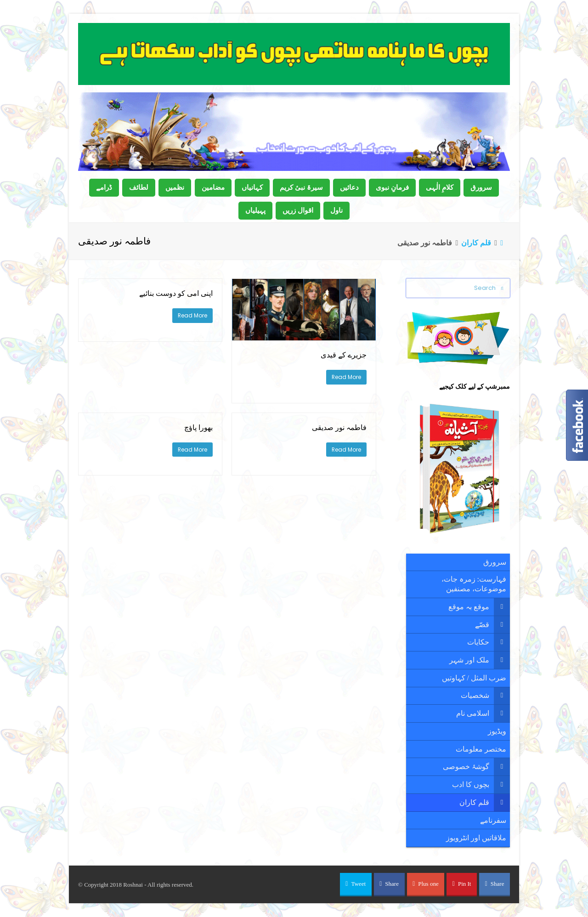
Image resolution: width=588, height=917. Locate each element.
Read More (346, 377)
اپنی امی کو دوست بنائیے (176, 293)
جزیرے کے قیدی (344, 355)
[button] (356, 885)
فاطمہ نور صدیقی (339, 427)
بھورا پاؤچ (198, 427)
